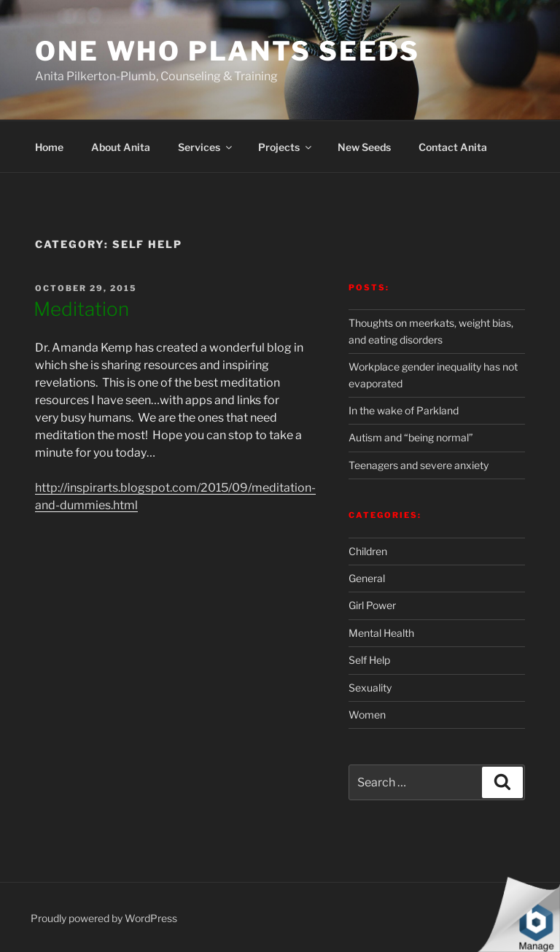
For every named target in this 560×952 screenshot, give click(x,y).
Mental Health (381, 633)
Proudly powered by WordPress (104, 918)
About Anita (121, 147)
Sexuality (370, 688)
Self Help (369, 660)
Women (367, 715)
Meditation (81, 309)
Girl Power (372, 605)
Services (206, 147)
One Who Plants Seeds (227, 51)
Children (368, 551)
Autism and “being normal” (411, 437)
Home (49, 147)
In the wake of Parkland (404, 410)
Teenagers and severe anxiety (419, 465)
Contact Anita (453, 147)
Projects (286, 147)
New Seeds (364, 147)
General (367, 578)
